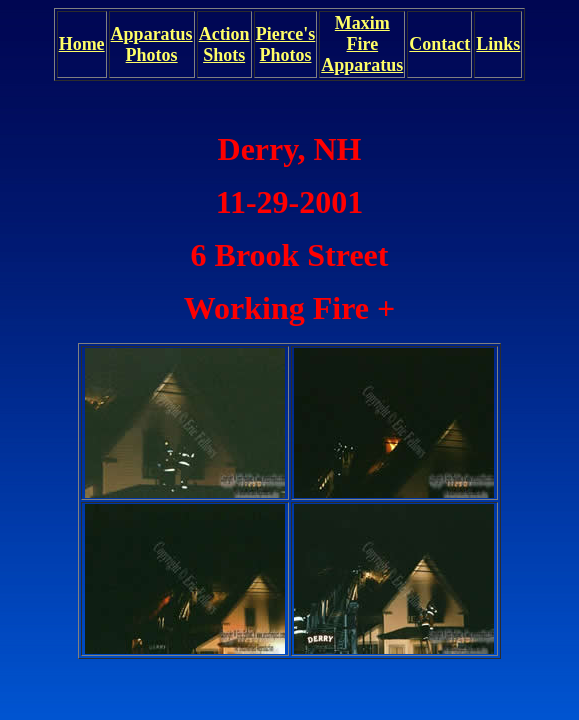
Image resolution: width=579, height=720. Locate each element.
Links (498, 44)
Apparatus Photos (152, 44)
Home (82, 44)
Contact (439, 44)
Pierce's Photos (286, 44)
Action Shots (224, 44)
